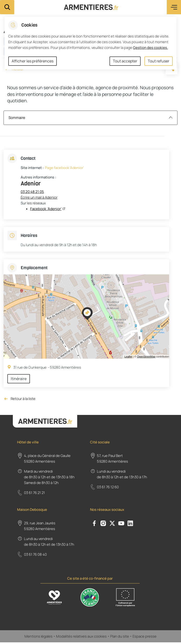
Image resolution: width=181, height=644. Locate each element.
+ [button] (8, 281)
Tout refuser (159, 61)
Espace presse (145, 638)
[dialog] (90, 43)
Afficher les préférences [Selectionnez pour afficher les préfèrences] (33, 61)
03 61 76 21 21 (34, 493)
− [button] (8, 288)
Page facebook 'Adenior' (64, 168)
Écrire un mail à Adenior (39, 197)
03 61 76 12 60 (108, 487)
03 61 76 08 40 (35, 554)
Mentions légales (38, 638)
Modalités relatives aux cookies (81, 638)
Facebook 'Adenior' (46, 209)
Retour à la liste (19, 399)
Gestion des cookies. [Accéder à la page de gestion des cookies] (150, 48)
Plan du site (120, 638)
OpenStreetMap (146, 357)
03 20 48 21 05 (32, 192)
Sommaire (90, 118)
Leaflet (128, 357)
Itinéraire (19, 379)
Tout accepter (125, 61)
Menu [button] (174, 7)
